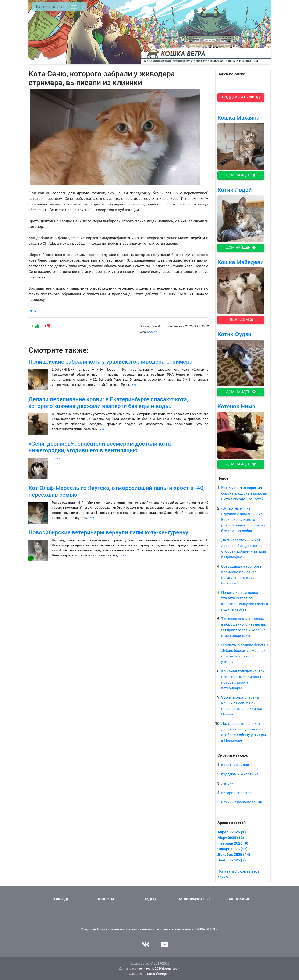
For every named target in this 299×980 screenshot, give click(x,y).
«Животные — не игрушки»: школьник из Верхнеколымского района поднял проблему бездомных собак (243, 519)
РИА (32, 311)
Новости (105, 899)
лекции (227, 783)
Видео (150, 899)
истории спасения (237, 793)
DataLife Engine (159, 974)
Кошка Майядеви (241, 262)
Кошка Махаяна (238, 118)
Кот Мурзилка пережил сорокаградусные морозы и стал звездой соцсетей (244, 493)
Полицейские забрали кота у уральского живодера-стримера (110, 362)
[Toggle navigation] (74, 7)
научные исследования (242, 802)
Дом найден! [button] (241, 175)
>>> (134, 385)
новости (153, 332)
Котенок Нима (236, 407)
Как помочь (238, 899)
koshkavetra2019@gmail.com (158, 969)
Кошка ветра (50, 7)
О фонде (61, 899)
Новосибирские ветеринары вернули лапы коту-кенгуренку (108, 532)
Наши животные (194, 899)
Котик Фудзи (234, 334)
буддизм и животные (240, 774)
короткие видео (235, 765)
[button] (241, 98)
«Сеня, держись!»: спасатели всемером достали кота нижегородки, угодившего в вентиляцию (100, 447)
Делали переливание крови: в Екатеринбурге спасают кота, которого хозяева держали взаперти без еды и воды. (108, 403)
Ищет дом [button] (241, 319)
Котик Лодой (235, 190)
